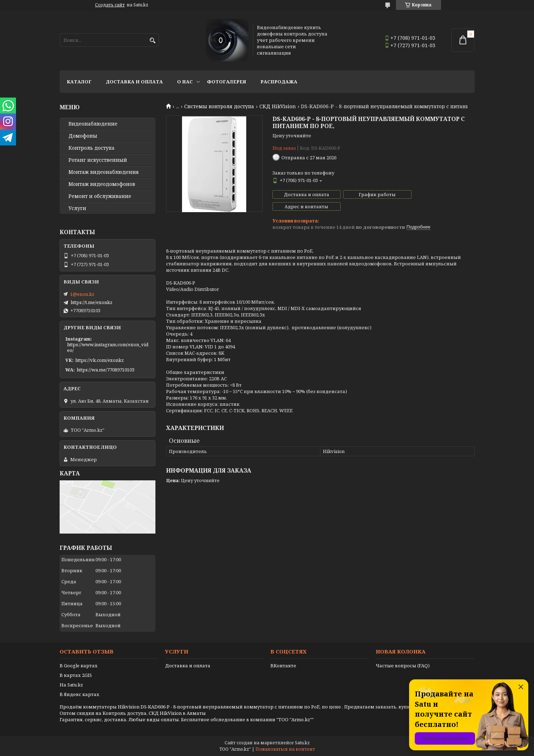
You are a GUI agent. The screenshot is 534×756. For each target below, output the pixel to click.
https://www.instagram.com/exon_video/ (108, 347)
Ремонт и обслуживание (100, 196)
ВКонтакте (283, 666)
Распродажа (279, 82)
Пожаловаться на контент (285, 749)
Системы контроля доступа (219, 106)
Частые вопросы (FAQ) (403, 666)
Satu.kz (302, 743)
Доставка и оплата (134, 82)
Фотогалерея (227, 82)
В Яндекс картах (79, 694)
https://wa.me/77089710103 (106, 370)
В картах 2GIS (76, 675)
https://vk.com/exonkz (100, 360)
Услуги (77, 208)
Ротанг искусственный (98, 160)
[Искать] (153, 41)
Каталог (79, 82)
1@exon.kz (82, 294)
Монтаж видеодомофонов (102, 184)
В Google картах (79, 666)
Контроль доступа (92, 148)
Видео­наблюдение (93, 124)
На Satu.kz (71, 685)
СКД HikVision (278, 106)
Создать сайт (110, 5)
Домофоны (83, 136)
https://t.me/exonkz (92, 302)
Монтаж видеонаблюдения (104, 172)
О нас (185, 82)
